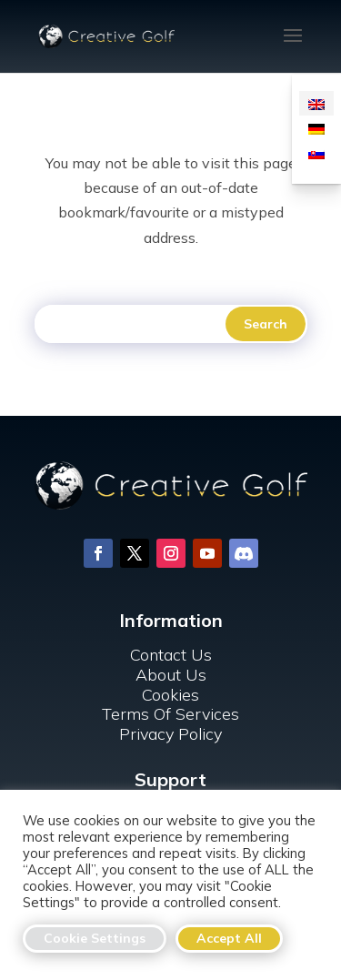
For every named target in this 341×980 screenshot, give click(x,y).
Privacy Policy (170, 734)
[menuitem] (316, 103)
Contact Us (171, 655)
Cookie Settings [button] (95, 938)
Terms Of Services (170, 714)
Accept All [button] (229, 938)
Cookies (170, 695)
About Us (171, 675)
